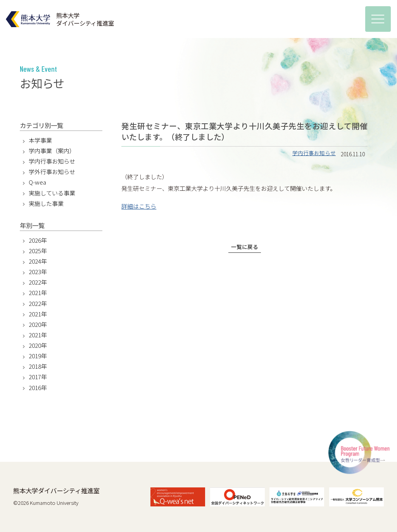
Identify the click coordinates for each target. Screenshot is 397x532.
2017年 (38, 377)
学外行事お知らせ (52, 172)
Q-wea (37, 182)
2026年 (38, 240)
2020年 (38, 324)
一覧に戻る (245, 247)
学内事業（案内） (52, 151)
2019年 (38, 356)
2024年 (38, 261)
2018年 (38, 366)
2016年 (38, 388)
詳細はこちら (139, 206)
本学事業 (40, 140)
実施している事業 (52, 193)
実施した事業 (46, 203)
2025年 (38, 251)
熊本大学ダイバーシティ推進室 (56, 491)
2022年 (38, 282)
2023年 (38, 272)
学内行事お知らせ (314, 153)
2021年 (38, 293)
